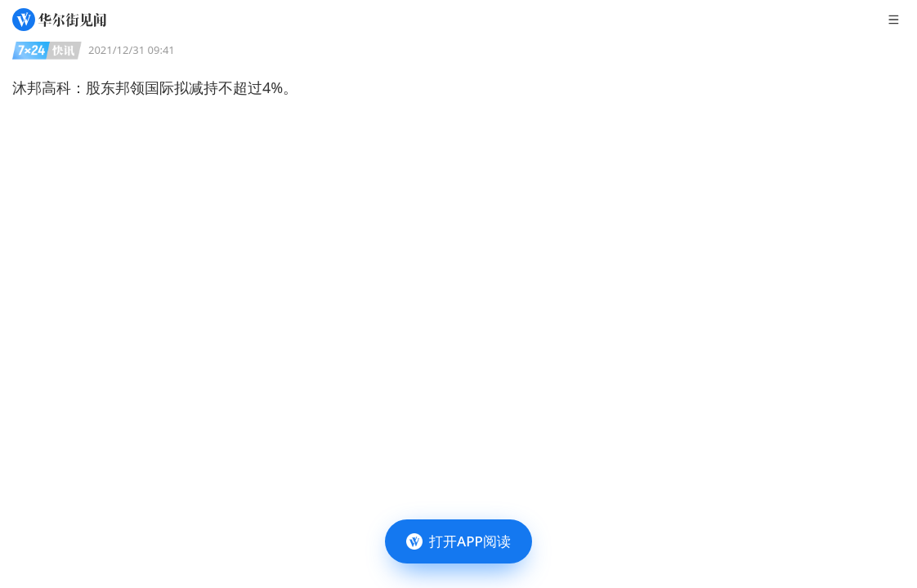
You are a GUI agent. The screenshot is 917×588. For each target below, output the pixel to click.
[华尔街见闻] (59, 20)
